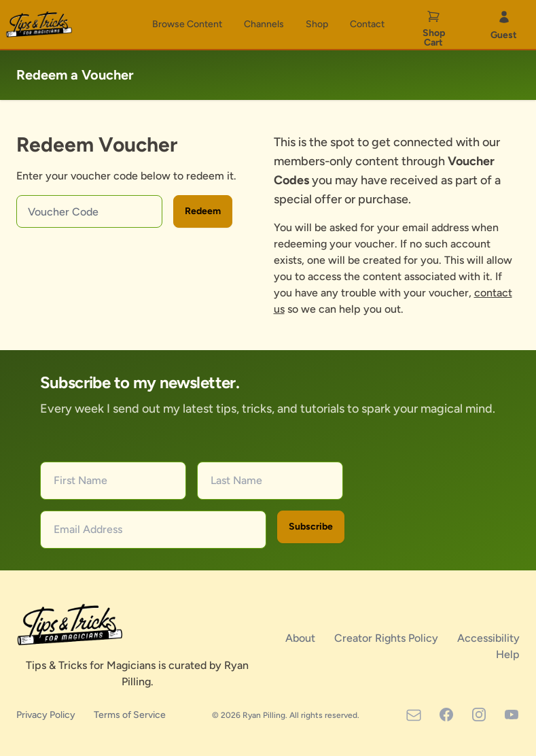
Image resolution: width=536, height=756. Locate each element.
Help (508, 654)
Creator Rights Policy (388, 638)
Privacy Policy (47, 715)
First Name (81, 480)
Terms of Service (130, 715)
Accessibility (488, 638)
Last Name (236, 480)
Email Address (88, 529)
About (302, 638)
